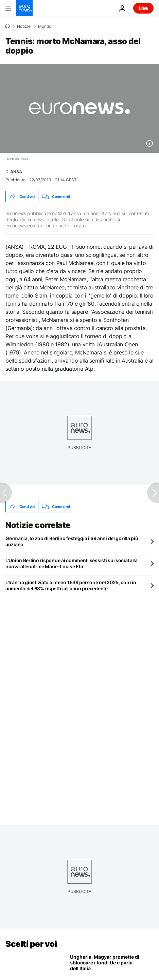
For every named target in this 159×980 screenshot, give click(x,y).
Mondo (45, 26)
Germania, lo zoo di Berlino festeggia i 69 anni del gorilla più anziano (72, 541)
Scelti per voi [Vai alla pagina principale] (31, 944)
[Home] (7, 26)
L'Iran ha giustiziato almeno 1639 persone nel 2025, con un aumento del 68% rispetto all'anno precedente (71, 585)
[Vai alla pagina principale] (24, 8)
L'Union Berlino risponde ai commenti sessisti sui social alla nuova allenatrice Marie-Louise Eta (72, 563)
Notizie (24, 26)
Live (143, 8)
